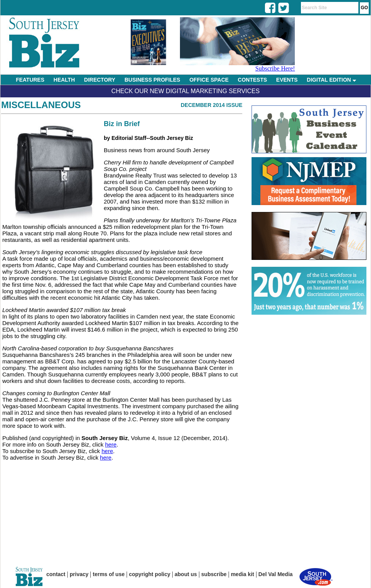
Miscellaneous (41, 105)
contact (56, 574)
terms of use (109, 574)
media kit (243, 574)
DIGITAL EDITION (331, 80)
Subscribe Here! (275, 68)
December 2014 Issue (212, 105)
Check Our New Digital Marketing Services (185, 91)
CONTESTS (252, 80)
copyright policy (150, 574)
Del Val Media (275, 574)
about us (186, 574)
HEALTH (64, 80)
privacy (79, 574)
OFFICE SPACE (209, 80)
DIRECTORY (100, 80)
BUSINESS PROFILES (152, 80)
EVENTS (287, 80)
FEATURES (30, 80)
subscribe (214, 574)
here (111, 444)
